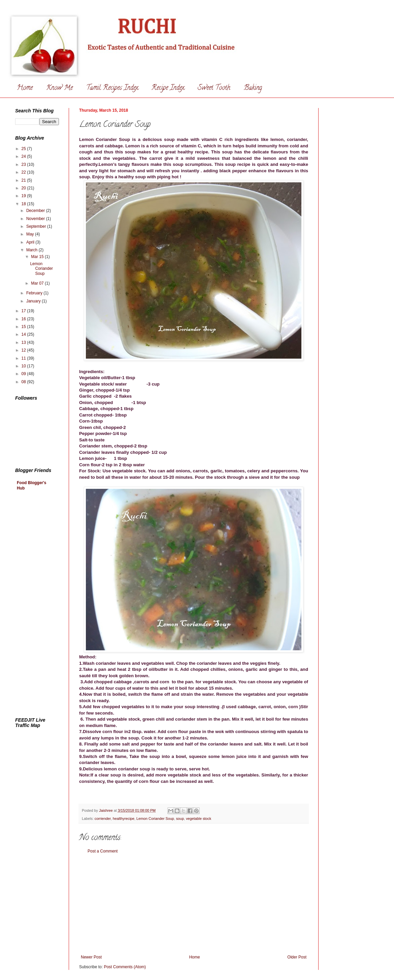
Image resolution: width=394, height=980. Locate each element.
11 (24, 358)
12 (24, 350)
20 (24, 188)
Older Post (297, 957)
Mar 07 (38, 283)
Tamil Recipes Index (112, 88)
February (35, 293)
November (36, 219)
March (32, 250)
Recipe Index (168, 88)
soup (180, 819)
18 (24, 204)
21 (24, 180)
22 (24, 172)
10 (24, 366)
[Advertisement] (194, 904)
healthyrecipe (124, 819)
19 (24, 196)
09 (24, 374)
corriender (103, 819)
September (37, 226)
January (34, 301)
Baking (253, 88)
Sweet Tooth (214, 88)
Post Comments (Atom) (125, 967)
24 (24, 156)
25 (24, 149)
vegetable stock (199, 819)
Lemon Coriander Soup (155, 819)
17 (24, 311)
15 (24, 327)
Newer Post (91, 957)
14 (24, 334)
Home (25, 88)
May (31, 234)
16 (24, 319)
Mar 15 (38, 257)
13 (24, 342)
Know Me (59, 88)
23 (24, 165)
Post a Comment (103, 851)
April (31, 242)
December (36, 211)
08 (24, 382)
